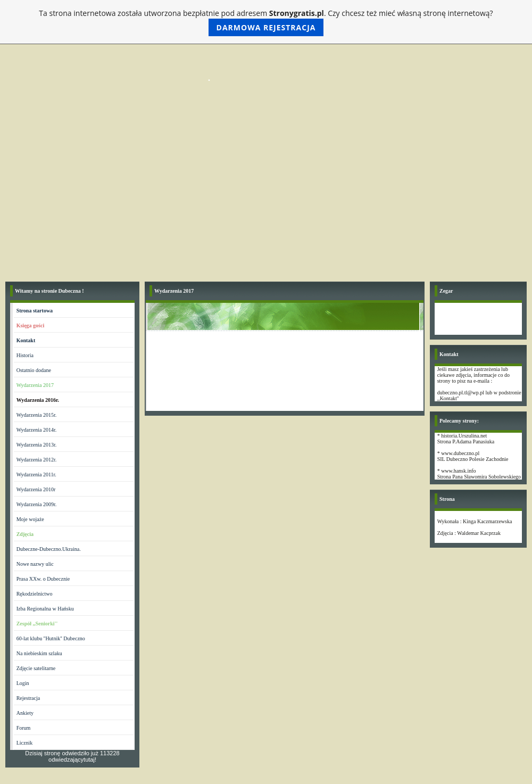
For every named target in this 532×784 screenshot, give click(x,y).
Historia (25, 355)
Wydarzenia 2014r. (36, 430)
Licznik (25, 743)
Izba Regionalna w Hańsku (45, 609)
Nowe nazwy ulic (35, 564)
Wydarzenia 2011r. (36, 474)
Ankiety (25, 713)
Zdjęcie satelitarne (36, 668)
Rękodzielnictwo (35, 594)
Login (23, 683)
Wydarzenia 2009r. (36, 504)
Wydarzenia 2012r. (36, 460)
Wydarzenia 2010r (36, 489)
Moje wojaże (30, 519)
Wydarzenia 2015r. (36, 415)
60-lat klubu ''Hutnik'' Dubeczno (51, 638)
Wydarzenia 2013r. (36, 445)
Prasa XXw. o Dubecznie (43, 579)
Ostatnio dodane (34, 370)
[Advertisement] (266, 196)
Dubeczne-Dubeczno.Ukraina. (49, 549)
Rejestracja (28, 698)
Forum (24, 728)
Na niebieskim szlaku (39, 653)
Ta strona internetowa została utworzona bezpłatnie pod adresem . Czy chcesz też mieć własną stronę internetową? (266, 22)
